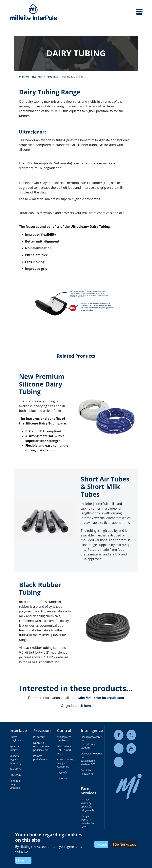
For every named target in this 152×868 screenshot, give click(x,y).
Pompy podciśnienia (40, 758)
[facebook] (119, 735)
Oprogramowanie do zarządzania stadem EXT (88, 759)
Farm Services (89, 791)
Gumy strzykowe (16, 739)
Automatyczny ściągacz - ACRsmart (64, 763)
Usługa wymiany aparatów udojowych (87, 805)
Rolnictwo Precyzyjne (87, 772)
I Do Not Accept (124, 844)
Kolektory (15, 769)
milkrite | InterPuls (31, 77)
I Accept (101, 844)
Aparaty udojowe (15, 748)
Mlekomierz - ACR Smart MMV (64, 750)
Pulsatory (39, 737)
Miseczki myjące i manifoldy (15, 759)
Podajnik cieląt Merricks (15, 784)
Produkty (52, 77)
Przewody (15, 775)
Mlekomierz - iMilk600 (64, 739)
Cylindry (62, 778)
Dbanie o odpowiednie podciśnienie (40, 746)
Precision (42, 730)
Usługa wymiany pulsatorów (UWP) (87, 821)
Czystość (62, 772)
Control (64, 730)
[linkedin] (119, 748)
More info (23, 860)
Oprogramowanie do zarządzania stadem (88, 742)
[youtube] (131, 748)
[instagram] (119, 762)
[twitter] (131, 735)
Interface (18, 730)
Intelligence (92, 730)
